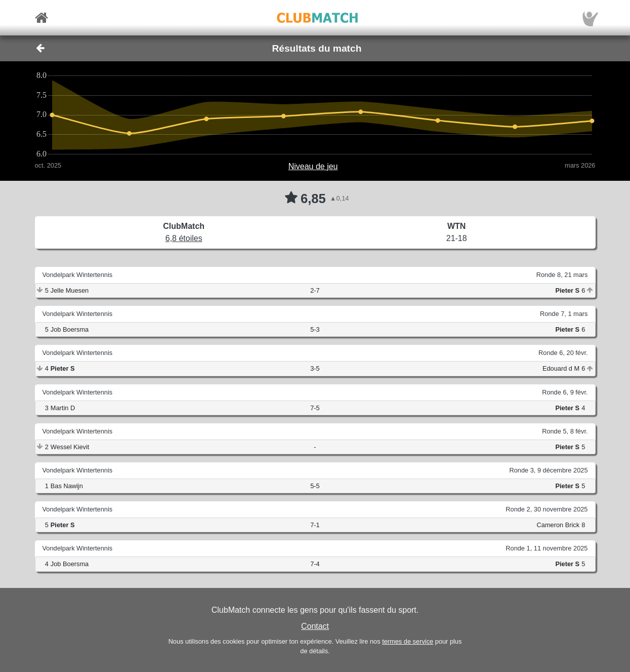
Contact (315, 626)
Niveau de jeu (313, 166)
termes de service (408, 641)
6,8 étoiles (184, 238)
